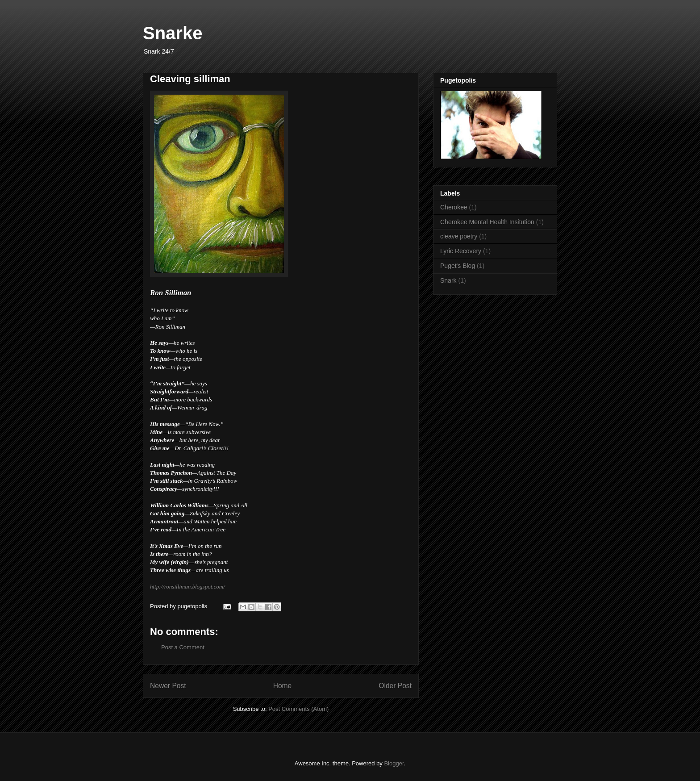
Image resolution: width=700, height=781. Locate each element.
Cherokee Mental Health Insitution (487, 222)
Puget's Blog (458, 266)
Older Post (395, 686)
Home (283, 686)
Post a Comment (183, 647)
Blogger (394, 763)
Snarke (173, 33)
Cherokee (454, 207)
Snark (448, 280)
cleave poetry (459, 236)
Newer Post (168, 686)
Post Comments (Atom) (298, 709)
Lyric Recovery (461, 251)
